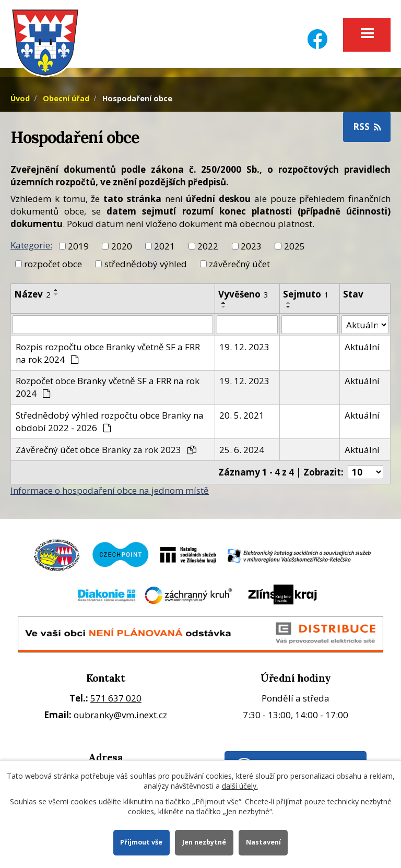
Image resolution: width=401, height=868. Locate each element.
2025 (294, 246)
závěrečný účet (239, 263)
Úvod (20, 98)
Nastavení (263, 842)
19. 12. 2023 (244, 347)
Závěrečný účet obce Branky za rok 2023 (106, 450)
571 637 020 (116, 698)
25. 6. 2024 (242, 450)
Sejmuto (306, 294)
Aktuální (362, 347)
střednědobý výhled (146, 263)
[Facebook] (317, 33)
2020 (122, 246)
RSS (367, 127)
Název (32, 294)
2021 (164, 246)
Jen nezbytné (204, 842)
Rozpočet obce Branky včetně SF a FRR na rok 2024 (108, 387)
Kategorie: (31, 245)
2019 (78, 246)
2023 (251, 246)
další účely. (240, 786)
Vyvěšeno (243, 294)
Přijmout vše (141, 842)
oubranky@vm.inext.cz (120, 715)
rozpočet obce (53, 263)
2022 (208, 246)
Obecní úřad (66, 98)
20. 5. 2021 (242, 415)
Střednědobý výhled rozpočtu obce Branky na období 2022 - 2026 (110, 421)
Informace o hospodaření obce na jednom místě (110, 490)
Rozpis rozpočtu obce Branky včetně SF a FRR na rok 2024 (108, 353)
